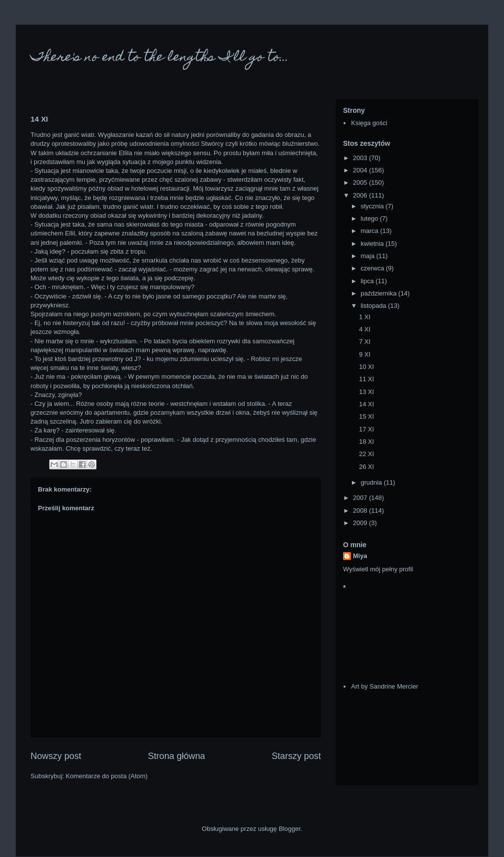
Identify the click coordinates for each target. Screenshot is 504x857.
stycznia (373, 206)
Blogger (289, 829)
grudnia (372, 482)
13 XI (366, 392)
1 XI (364, 317)
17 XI (366, 429)
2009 (361, 523)
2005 (361, 182)
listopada (375, 306)
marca (371, 231)
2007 (361, 498)
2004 (361, 170)
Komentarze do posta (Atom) (107, 776)
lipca (368, 281)
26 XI (366, 467)
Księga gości (369, 123)
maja (369, 256)
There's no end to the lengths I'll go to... (160, 58)
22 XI (366, 454)
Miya (360, 556)
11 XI (366, 379)
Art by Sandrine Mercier (385, 686)
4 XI (364, 329)
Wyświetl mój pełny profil (378, 569)
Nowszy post (56, 756)
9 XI (364, 354)
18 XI (366, 442)
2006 (361, 195)
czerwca (373, 268)
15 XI (366, 416)
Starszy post (296, 756)
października (380, 293)
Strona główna (176, 756)
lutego (370, 218)
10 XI (366, 367)
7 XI (364, 342)
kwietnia (373, 244)
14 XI (366, 404)
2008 (361, 511)
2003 (361, 158)
